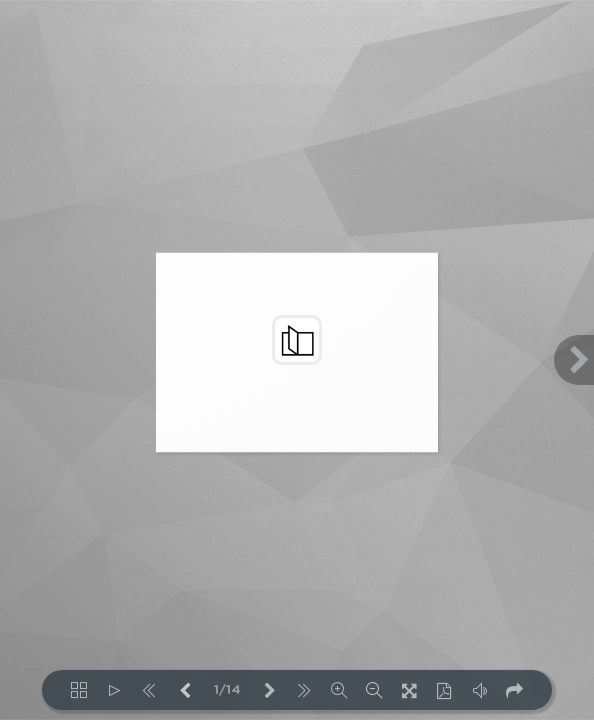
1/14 (227, 690)
